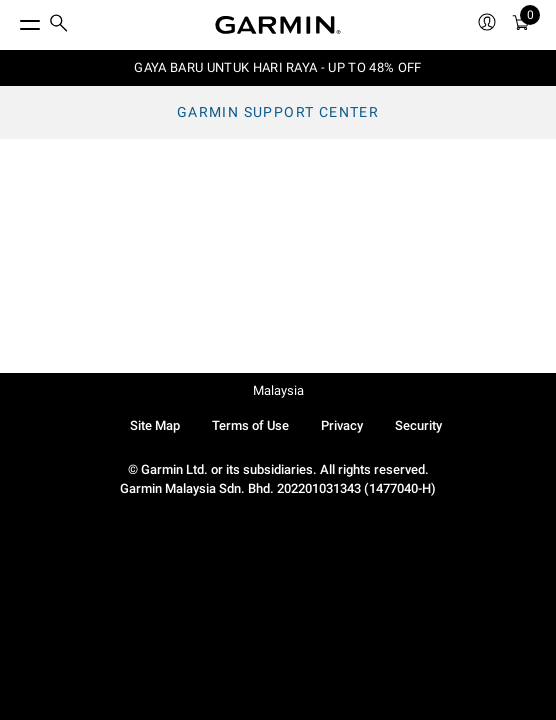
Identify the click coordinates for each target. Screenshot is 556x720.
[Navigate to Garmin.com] (278, 25)
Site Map (155, 425)
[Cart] (521, 25)
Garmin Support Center (278, 112)
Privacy (342, 425)
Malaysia (278, 390)
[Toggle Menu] (12, 20)
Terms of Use (250, 425)
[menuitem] (59, 25)
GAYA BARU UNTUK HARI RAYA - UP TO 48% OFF (277, 67)
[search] (59, 25)
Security (418, 425)
